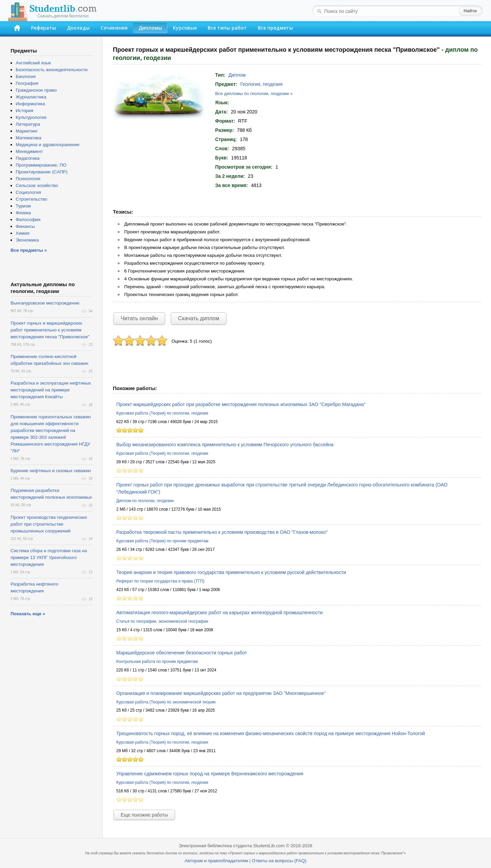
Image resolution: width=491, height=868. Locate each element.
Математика (28, 138)
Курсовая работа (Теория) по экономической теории (166, 702)
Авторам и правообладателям (217, 861)
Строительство (32, 199)
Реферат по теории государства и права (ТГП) (160, 581)
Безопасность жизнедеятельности (52, 70)
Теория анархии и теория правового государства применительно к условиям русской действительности (231, 572)
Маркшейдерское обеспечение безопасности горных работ (182, 653)
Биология (26, 76)
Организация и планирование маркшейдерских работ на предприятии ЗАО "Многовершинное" (221, 693)
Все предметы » (29, 250)
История (25, 111)
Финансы (25, 226)
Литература (28, 124)
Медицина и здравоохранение (48, 145)
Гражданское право (36, 90)
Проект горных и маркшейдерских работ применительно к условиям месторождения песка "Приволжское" (50, 330)
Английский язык (33, 63)
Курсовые (185, 28)
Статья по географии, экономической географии (162, 621)
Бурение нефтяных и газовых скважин (51, 471)
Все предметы (275, 28)
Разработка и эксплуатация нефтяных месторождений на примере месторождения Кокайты (51, 390)
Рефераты (43, 28)
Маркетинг (27, 131)
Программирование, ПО (41, 165)
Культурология (31, 117)
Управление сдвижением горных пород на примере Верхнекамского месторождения (210, 774)
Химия (23, 233)
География (27, 83)
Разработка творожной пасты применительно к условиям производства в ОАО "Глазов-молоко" (222, 532)
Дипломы (150, 28)
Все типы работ (227, 28)
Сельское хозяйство (37, 185)
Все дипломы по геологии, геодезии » (254, 94)
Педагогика (28, 158)
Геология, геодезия (262, 84)
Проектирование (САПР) (42, 172)
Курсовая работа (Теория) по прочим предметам (162, 541)
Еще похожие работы (144, 815)
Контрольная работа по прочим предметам (157, 662)
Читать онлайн (139, 318)
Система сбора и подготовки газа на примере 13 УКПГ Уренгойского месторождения (49, 557)
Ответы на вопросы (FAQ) (279, 861)
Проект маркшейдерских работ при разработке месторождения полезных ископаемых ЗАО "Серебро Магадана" (241, 404)
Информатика (30, 104)
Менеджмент (29, 151)
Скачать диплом (199, 318)
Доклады (78, 28)
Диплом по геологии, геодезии (145, 501)
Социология (28, 192)
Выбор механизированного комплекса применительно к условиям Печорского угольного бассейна (225, 445)
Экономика (27, 240)
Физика (23, 213)
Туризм (23, 206)
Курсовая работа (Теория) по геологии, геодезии (162, 413)
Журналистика (31, 97)
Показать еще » (28, 614)
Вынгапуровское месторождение (45, 303)
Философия (28, 220)
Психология (28, 179)
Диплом (237, 75)
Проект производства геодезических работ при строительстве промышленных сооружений (49, 524)
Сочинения (114, 28)
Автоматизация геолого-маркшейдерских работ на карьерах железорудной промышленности (219, 613)
